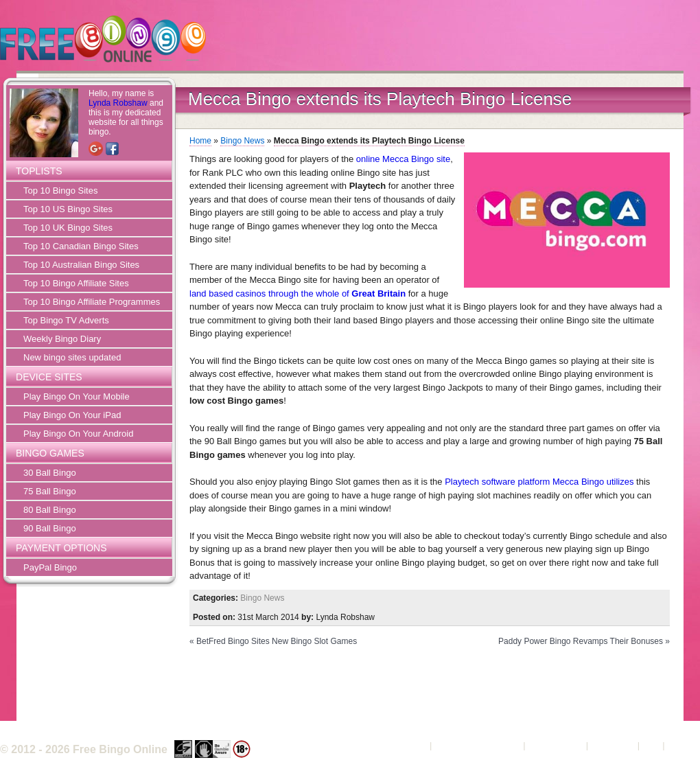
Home (200, 141)
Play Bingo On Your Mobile (77, 396)
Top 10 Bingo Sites (60, 191)
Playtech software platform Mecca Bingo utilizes (539, 482)
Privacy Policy (556, 745)
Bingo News (242, 141)
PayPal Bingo (50, 567)
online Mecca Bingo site (403, 159)
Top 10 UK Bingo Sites (68, 228)
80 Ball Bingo (50, 510)
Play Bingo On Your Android (78, 434)
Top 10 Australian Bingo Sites (81, 265)
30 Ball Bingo (50, 473)
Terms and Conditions (478, 745)
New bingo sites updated (72, 357)
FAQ (651, 745)
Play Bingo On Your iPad (72, 415)
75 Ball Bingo (50, 491)
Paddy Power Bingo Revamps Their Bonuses (581, 641)
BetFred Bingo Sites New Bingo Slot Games (277, 641)
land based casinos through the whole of (297, 293)
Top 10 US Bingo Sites (68, 209)
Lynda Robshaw (118, 103)
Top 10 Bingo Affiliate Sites (76, 283)
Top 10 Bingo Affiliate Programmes (92, 302)
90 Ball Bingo (50, 528)
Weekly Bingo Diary (62, 339)
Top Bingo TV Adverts (66, 320)
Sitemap (684, 745)
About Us (409, 745)
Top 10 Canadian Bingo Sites (81, 246)
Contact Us (613, 745)
